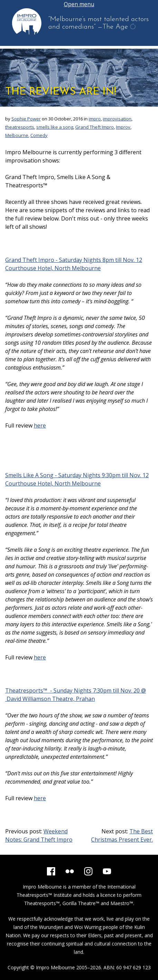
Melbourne (17, 135)
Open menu (79, 4)
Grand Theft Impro (95, 127)
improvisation (117, 119)
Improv (123, 127)
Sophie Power (26, 119)
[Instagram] (88, 871)
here (40, 425)
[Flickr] (70, 871)
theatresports (20, 127)
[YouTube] (107, 871)
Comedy (39, 135)
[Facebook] (51, 871)
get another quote (134, 27)
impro (95, 119)
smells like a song (55, 127)
